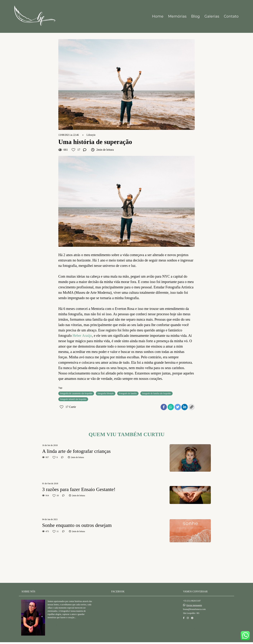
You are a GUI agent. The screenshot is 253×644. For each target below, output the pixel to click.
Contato (231, 16)
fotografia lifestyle (106, 393)
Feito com (126, 641)
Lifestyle (91, 135)
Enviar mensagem (194, 601)
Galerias (212, 16)
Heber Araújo (82, 336)
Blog (195, 16)
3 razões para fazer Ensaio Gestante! (79, 489)
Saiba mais (59, 621)
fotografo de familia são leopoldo (156, 393)
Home (158, 16)
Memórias (177, 16)
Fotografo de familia (128, 393)
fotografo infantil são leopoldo (73, 399)
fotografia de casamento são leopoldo (76, 393)
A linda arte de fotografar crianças (76, 451)
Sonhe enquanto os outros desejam (77, 525)
